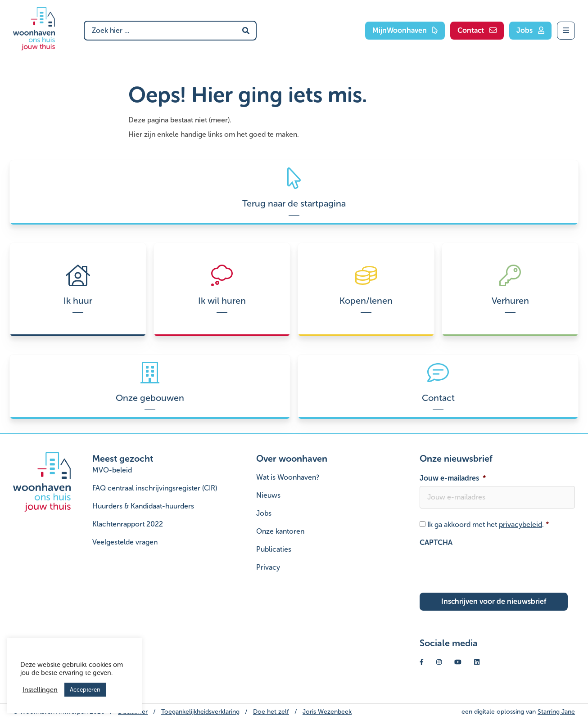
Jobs (264, 513)
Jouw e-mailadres (453, 478)
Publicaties (274, 549)
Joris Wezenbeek (327, 712)
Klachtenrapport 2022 (128, 524)
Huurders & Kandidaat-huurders (143, 506)
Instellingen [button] (40, 690)
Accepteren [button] (85, 690)
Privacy (268, 567)
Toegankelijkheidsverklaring (200, 712)
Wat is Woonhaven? (288, 477)
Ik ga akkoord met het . (488, 524)
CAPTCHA (436, 542)
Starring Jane (556, 712)
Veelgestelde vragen (125, 542)
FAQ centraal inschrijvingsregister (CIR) (155, 488)
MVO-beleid (112, 470)
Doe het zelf (271, 712)
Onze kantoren (280, 531)
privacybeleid (520, 524)
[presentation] (488, 568)
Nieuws (268, 495)
